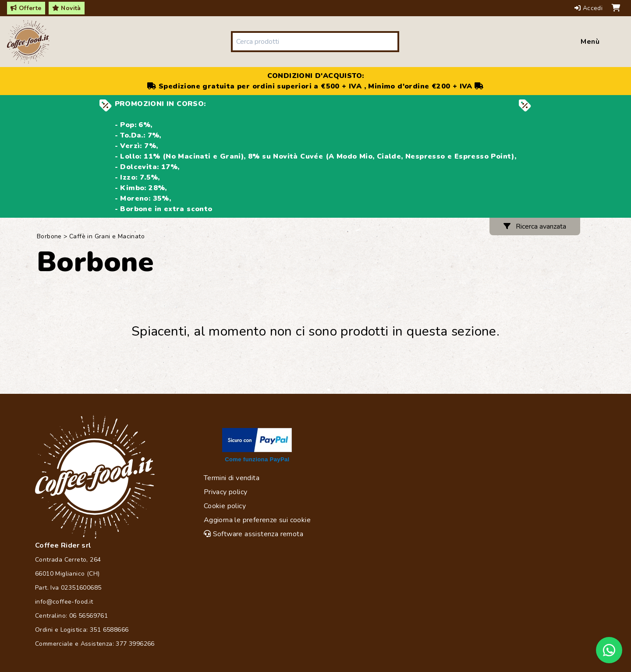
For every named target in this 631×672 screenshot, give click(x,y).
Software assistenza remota (253, 534)
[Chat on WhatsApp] (609, 650)
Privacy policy (226, 492)
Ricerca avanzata (535, 226)
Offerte (26, 8)
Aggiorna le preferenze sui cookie (257, 520)
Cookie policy (225, 506)
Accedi (590, 8)
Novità (67, 8)
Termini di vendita (232, 478)
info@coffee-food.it (64, 602)
